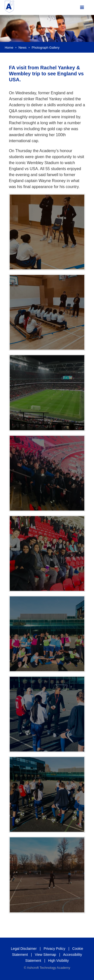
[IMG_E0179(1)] (47, 875)
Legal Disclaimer (24, 949)
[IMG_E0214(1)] (47, 473)
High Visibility (58, 961)
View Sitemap (45, 955)
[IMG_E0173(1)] (47, 312)
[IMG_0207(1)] (47, 393)
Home (9, 48)
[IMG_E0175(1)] (47, 232)
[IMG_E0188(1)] (47, 794)
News (23, 48)
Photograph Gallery (46, 48)
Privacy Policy (54, 949)
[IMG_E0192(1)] (47, 714)
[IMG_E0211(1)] (47, 553)
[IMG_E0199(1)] (47, 634)
